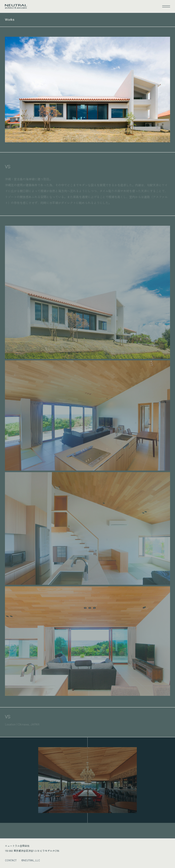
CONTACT (11, 860)
